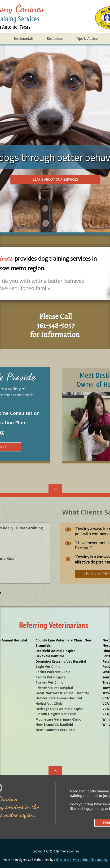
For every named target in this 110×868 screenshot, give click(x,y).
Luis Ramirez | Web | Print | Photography (81, 860)
